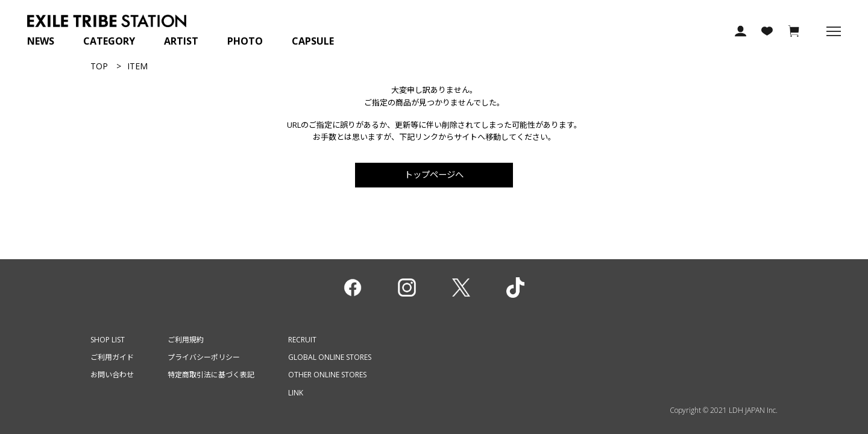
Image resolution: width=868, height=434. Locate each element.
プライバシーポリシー (204, 357)
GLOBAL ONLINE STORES (330, 357)
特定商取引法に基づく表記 (211, 375)
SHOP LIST (108, 340)
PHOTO (245, 41)
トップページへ (434, 175)
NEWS (41, 41)
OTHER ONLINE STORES (327, 375)
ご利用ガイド (112, 357)
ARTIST (181, 41)
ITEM (137, 66)
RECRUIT (302, 340)
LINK (296, 393)
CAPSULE (313, 41)
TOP (99, 66)
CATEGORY (109, 41)
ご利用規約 (186, 340)
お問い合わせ (112, 375)
